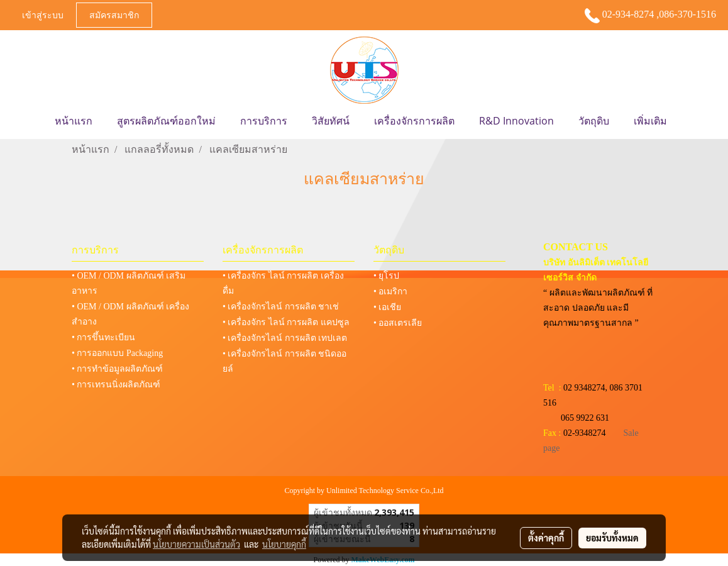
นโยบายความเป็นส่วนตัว (196, 544)
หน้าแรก (74, 121)
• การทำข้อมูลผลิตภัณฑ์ (117, 369)
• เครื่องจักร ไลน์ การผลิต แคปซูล (286, 322)
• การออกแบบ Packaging (117, 353)
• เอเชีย (387, 307)
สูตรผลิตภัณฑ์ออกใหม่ (166, 121)
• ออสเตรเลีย (398, 323)
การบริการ (264, 121)
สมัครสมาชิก (114, 15)
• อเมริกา (390, 291)
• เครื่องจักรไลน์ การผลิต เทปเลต (285, 338)
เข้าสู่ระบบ (43, 15)
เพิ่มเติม (650, 121)
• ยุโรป (386, 276)
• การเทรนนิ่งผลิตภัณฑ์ (116, 385)
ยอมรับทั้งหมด (612, 538)
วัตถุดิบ (594, 121)
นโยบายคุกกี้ (284, 544)
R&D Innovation (516, 121)
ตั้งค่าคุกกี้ (546, 538)
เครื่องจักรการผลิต (414, 121)
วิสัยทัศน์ (331, 121)
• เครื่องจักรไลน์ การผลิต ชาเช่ (281, 307)
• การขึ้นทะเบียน (103, 337)
